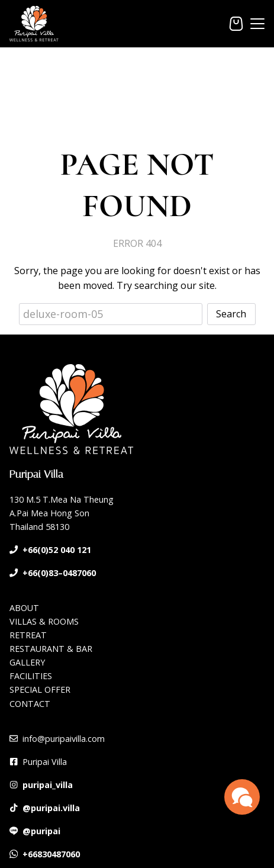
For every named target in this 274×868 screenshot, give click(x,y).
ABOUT (24, 608)
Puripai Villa (45, 762)
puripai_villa (48, 785)
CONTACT (30, 704)
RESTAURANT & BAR (51, 649)
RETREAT (28, 635)
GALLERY (27, 662)
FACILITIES (31, 676)
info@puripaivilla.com (64, 739)
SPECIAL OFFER (40, 689)
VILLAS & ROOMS (44, 621)
